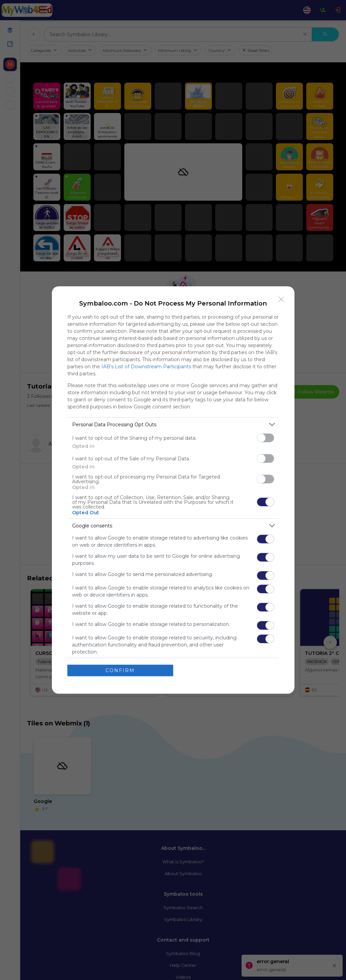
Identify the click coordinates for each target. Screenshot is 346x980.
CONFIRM (120, 670)
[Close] (281, 299)
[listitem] (173, 424)
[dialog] (173, 490)
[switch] (265, 438)
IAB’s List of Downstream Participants (146, 367)
